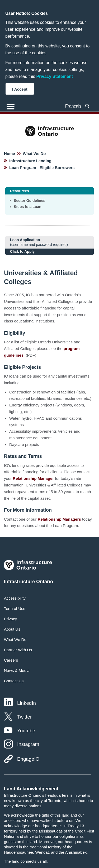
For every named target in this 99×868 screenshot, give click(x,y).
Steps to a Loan (28, 207)
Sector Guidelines (30, 201)
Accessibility (15, 598)
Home (10, 154)
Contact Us (14, 681)
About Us (12, 629)
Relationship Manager (33, 478)
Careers (11, 660)
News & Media (17, 670)
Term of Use (15, 608)
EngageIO (28, 759)
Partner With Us (18, 650)
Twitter (24, 717)
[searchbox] (88, 106)
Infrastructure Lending (30, 161)
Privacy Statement (55, 76)
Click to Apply (22, 251)
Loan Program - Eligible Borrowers (42, 168)
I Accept (20, 89)
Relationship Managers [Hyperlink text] (59, 519)
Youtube (26, 731)
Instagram (28, 744)
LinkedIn (27, 703)
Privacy (10, 619)
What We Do (34, 154)
